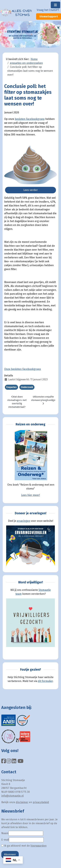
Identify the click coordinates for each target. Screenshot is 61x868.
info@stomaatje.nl (12, 796)
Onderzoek (27, 387)
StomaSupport (49, 16)
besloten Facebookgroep (30, 119)
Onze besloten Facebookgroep (23, 369)
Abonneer (10, 854)
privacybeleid (41, 802)
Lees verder (31, 190)
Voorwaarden (38, 846)
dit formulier (45, 681)
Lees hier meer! (30, 495)
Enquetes (11, 387)
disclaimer (22, 802)
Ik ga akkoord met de (24, 846)
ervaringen (23, 521)
